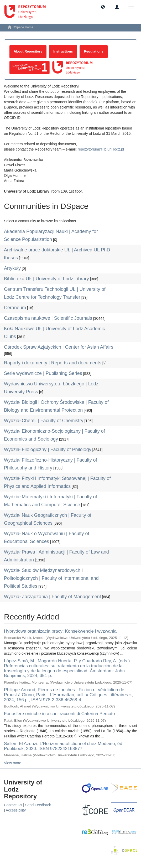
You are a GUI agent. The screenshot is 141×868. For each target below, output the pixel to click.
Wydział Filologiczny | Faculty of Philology (48, 450)
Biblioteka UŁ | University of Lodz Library (46, 279)
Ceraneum (15, 308)
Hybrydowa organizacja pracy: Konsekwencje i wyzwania (60, 631)
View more (13, 763)
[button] (103, 7)
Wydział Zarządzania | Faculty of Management (53, 597)
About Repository (28, 51)
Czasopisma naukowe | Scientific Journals (48, 318)
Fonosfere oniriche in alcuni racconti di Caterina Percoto (59, 714)
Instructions (63, 51)
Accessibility (16, 810)
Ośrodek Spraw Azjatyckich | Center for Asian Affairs (59, 347)
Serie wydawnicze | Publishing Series (43, 373)
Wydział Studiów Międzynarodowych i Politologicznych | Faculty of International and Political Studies (51, 578)
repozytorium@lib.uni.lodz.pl (101, 149)
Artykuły (12, 268)
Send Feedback (38, 805)
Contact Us (13, 805)
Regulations (93, 51)
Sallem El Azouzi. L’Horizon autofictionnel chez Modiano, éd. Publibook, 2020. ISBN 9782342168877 (64, 746)
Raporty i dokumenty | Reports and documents (53, 363)
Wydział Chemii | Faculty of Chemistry (44, 421)
